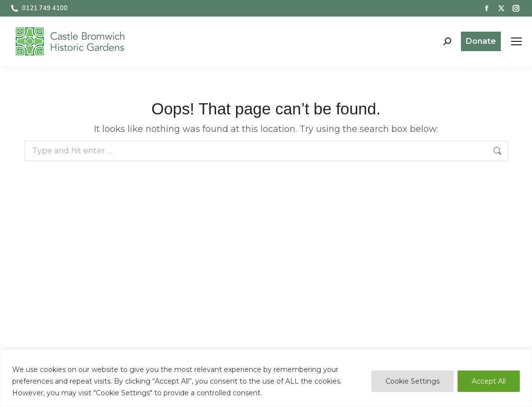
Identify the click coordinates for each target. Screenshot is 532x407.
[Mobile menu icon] (516, 41)
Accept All (489, 381)
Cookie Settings (413, 381)
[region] (266, 378)
